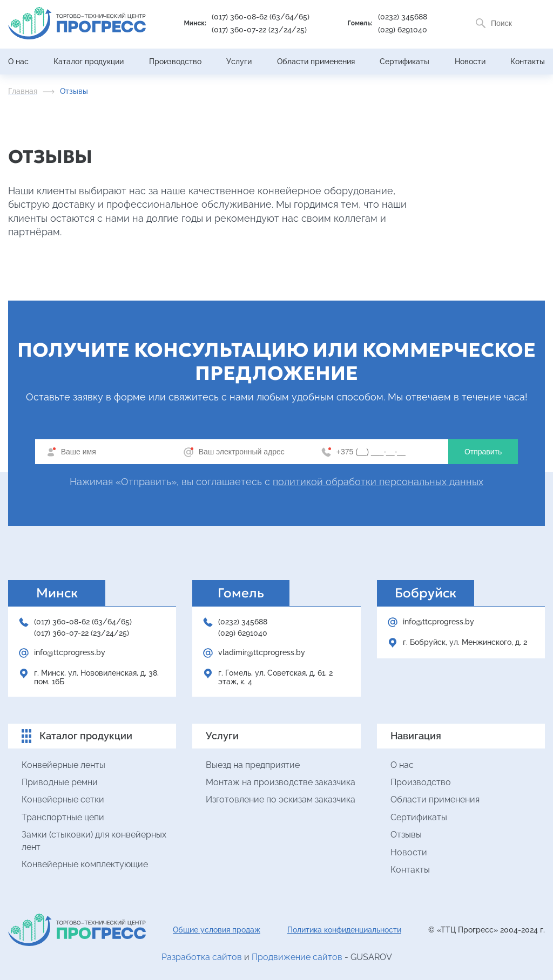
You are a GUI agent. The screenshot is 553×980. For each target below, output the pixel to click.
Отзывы (406, 835)
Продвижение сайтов (297, 957)
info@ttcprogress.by (70, 652)
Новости (470, 62)
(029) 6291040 (403, 30)
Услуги (239, 62)
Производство (175, 62)
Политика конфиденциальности (344, 930)
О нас (18, 62)
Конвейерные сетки (63, 799)
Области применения (316, 62)
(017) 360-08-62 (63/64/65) (261, 17)
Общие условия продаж (217, 930)
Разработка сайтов (202, 957)
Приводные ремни (60, 782)
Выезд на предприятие (253, 765)
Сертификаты (404, 62)
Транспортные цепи (63, 817)
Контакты (528, 62)
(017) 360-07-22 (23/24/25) (259, 30)
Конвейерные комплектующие (85, 864)
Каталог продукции (89, 62)
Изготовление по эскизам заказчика (281, 799)
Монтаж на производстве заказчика (281, 782)
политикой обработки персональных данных (378, 482)
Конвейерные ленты (63, 765)
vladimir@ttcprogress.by (262, 652)
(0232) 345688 (403, 17)
